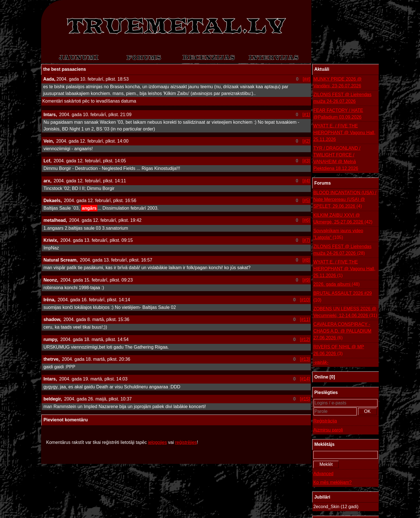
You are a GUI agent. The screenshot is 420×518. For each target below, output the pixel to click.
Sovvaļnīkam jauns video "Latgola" (338, 235)
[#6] (306, 220)
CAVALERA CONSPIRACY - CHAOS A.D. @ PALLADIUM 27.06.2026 (342, 332)
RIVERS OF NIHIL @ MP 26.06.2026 (339, 351)
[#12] (305, 339)
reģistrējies (186, 442)
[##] (306, 79)
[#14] (305, 379)
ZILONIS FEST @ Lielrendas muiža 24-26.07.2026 (342, 98)
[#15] (305, 399)
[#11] (305, 319)
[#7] (306, 240)
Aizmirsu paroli (328, 430)
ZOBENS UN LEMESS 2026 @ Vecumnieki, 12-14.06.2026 (345, 313)
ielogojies (157, 442)
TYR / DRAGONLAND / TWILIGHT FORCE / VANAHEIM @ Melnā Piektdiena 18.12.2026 (337, 158)
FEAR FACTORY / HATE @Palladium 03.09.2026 (338, 114)
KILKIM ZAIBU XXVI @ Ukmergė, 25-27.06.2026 (343, 219)
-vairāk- (321, 362)
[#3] (306, 161)
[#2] (306, 141)
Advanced (323, 474)
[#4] (306, 181)
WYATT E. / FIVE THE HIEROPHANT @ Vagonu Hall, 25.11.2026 (344, 133)
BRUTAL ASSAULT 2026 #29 (343, 297)
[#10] (305, 300)
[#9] (306, 280)
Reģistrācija (325, 421)
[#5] (306, 201)
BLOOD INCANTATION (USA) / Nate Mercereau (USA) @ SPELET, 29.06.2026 (345, 200)
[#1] (306, 115)
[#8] (306, 260)
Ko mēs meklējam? (332, 482)
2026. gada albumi (337, 284)
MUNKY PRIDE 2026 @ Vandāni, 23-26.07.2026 (338, 82)
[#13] (305, 359)
